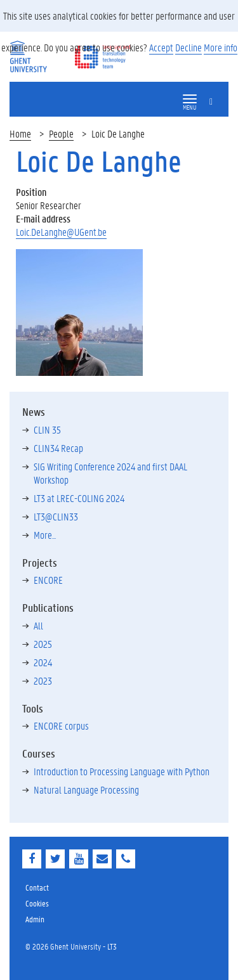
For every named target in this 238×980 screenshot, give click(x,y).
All (38, 625)
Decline (188, 47)
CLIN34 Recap (58, 448)
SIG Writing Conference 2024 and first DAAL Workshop (110, 473)
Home (20, 133)
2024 (43, 662)
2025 (43, 644)
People (61, 133)
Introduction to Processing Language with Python (122, 771)
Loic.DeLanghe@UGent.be (61, 232)
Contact (37, 887)
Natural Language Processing (86, 790)
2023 (43, 680)
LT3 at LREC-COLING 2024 (79, 498)
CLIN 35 (47, 429)
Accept (161, 47)
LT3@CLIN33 (56, 516)
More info (221, 47)
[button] (190, 99)
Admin (35, 919)
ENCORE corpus (61, 725)
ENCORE (48, 580)
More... (45, 535)
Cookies (37, 903)
